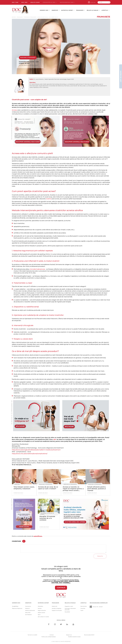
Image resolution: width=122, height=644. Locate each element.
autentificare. (38, 536)
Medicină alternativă (30, 610)
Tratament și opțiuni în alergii (47, 514)
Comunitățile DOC (50, 2)
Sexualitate (67, 612)
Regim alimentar (42, 610)
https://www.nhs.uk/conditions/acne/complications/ (30, 454)
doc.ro (14, 17)
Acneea (14, 110)
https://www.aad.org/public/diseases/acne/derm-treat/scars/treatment (36, 450)
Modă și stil (54, 606)
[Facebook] (49, 624)
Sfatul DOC (28, 613)
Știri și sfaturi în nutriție (43, 617)
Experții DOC (45, 10)
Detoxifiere (40, 606)
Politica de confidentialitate (49, 637)
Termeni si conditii (32, 635)
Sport (39, 615)
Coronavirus (28, 606)
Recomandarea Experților (99, 603)
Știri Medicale (28, 615)
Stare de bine (84, 606)
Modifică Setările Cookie (74, 637)
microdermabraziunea (37, 269)
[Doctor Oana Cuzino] (21, 10)
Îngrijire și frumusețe (30, 17)
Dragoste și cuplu (69, 606)
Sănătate (56, 10)
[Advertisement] (36, 131)
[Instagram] (55, 624)
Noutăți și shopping (57, 608)
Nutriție (40, 608)
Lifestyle (105, 10)
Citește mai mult (18, 493)
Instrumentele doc (67, 2)
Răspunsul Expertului (17, 608)
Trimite (100, 556)
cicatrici (49, 199)
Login (93, 2)
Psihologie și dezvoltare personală (70, 609)
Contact (52, 635)
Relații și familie (93, 10)
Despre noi (69, 635)
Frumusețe (81, 10)
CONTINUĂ (61, 588)
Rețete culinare (41, 613)
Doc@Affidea (15, 606)
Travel (82, 610)
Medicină (17, 484)
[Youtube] (73, 624)
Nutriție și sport (68, 10)
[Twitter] (61, 624)
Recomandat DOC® (89, 635)
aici (55, 439)
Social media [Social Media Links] (61, 620)
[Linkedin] (67, 624)
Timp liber (83, 608)
